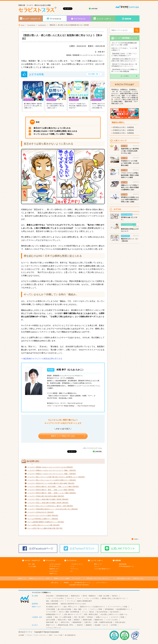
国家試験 (128, 19)
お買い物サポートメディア (73, 614)
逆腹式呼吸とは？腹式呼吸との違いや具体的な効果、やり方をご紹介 (130, 151)
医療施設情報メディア (53, 614)
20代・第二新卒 (79, 617)
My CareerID (114, 612)
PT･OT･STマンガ (54, 566)
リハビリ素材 (32, 566)
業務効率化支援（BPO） (66, 625)
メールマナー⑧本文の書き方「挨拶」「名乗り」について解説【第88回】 (52, 493)
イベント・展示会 (88, 612)
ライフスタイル (80, 19)
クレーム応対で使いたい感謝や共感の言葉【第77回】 (45, 528)
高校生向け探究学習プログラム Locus (73, 604)
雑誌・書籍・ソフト (81, 609)
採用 (50, 635)
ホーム (23, 25)
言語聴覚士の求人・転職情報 (123, 133)
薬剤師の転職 (87, 620)
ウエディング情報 (96, 609)
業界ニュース (98, 564)
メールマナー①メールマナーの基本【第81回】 (43, 515)
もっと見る (125, 76)
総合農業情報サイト (123, 609)
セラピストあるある (55, 564)
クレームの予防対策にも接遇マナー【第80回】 (43, 519)
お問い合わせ (55, 583)
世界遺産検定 (109, 609)
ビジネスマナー (42, 25)
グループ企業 (58, 635)
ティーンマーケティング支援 (118, 607)
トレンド (97, 566)
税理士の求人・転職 (64, 620)
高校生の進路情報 (52, 604)
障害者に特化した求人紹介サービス (114, 598)
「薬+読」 (40, 578)
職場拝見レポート (54, 569)
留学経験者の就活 (62, 596)
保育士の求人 (65, 622)
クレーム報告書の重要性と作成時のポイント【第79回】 (46, 522)
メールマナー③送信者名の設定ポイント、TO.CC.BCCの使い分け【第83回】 (53, 509)
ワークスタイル (55, 19)
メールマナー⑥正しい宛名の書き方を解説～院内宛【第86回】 (48, 499)
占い (72, 571)
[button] (22, 94)
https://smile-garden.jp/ (75, 403)
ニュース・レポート (104, 19)
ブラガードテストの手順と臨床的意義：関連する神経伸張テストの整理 (130, 175)
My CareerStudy (102, 612)
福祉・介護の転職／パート (55, 601)
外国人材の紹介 (120, 622)
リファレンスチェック (53, 628)
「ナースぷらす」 (68, 578)
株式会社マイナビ (25, 632)
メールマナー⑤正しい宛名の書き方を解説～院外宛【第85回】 (48, 503)
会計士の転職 (50, 620)
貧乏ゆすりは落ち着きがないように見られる (52, 128)
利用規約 (66, 583)
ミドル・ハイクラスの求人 (55, 598)
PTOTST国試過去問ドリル (126, 566)
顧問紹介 (77, 620)
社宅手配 (114, 625)
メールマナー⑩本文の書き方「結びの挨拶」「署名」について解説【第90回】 (53, 487)
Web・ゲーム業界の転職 (63, 617)
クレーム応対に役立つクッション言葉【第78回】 (44, 525)
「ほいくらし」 (98, 578)
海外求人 (115, 596)
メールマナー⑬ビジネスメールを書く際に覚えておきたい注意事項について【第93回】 (56, 477)
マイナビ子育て (51, 612)
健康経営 (89, 625)
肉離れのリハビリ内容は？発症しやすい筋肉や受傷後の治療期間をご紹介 (130, 187)
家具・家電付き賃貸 (91, 614)
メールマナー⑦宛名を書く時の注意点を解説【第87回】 (46, 496)
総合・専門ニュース (70, 607)
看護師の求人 (99, 620)
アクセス (29, 635)
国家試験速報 (123, 564)
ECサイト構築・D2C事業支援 (69, 612)
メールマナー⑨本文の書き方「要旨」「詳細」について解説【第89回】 (51, 490)
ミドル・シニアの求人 (92, 598)
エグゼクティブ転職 (118, 617)
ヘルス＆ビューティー (77, 564)
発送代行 (80, 625)
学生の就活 (50, 596)
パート (79, 598)
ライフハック (74, 569)
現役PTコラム (53, 574)
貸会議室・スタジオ (101, 625)
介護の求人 (88, 622)
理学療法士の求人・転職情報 (123, 127)
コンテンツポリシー (102, 583)
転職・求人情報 (104, 596)
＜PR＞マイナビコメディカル (92, 448)
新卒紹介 (90, 617)
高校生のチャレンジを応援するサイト (92, 607)
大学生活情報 (50, 609)
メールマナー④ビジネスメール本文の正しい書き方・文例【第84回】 (50, 506)
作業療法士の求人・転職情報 (123, 130)
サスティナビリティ (40, 635)
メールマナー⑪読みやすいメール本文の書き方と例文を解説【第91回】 (51, 483)
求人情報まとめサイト (53, 607)
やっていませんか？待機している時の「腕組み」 (54, 134)
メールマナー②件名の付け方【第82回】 (41, 512)
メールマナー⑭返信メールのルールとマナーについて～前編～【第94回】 (52, 474)
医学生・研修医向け (89, 596)
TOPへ (136, 539)
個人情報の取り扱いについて (82, 583)
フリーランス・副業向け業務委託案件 (79, 601)
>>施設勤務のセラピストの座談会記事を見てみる (42, 359)
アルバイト (70, 598)
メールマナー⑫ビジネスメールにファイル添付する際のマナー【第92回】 (52, 480)
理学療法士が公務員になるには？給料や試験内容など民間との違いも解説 (130, 200)
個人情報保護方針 (70, 635)
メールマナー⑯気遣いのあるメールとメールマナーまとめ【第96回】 (50, 467)
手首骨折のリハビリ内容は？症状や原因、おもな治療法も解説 (130, 163)
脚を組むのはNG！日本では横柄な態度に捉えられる (55, 131)
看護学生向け (75, 596)
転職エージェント (102, 617)
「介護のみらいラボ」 (131, 578)
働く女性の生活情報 (64, 609)
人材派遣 (49, 617)
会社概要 (21, 635)
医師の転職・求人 (52, 622)
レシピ (72, 566)
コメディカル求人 (112, 620)
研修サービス (50, 625)
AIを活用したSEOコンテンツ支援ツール (114, 614)
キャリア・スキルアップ (31, 19)
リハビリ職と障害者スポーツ (102, 569)
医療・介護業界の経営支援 (103, 622)
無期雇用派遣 (77, 622)
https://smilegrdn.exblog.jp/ (86, 406)
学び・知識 (31, 564)
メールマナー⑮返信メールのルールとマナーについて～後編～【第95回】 (52, 470)
